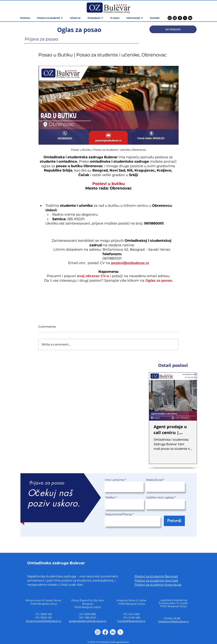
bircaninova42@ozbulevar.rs (44, 621)
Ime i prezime (115, 480)
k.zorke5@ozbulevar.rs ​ (132, 621)
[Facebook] (180, 18)
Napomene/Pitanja (119, 514)
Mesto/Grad (154, 480)
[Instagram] (175, 18)
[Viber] (170, 18)
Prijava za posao (42, 39)
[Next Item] (191, 396)
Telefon (110, 497)
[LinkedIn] (190, 18)
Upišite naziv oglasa (160, 497)
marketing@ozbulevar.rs (173, 621)
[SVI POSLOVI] (173, 29)
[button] (135, 18)
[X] (185, 18)
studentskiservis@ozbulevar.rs (87, 621)
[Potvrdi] (174, 521)
